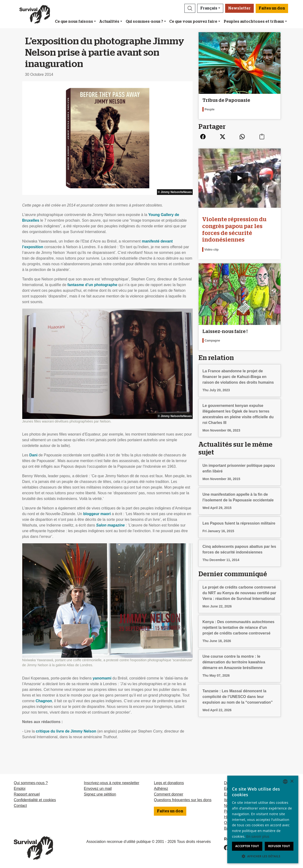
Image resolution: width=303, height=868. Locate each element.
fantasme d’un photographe (92, 285)
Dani (33, 455)
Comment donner (169, 794)
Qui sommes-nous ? (144, 22)
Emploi (20, 789)
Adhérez (161, 789)
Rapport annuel (27, 794)
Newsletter (239, 8)
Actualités (109, 22)
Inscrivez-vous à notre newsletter (111, 783)
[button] (190, 8)
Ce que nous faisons (74, 22)
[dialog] (263, 819)
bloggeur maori (97, 514)
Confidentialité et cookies (35, 800)
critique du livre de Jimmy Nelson (66, 731)
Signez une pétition (100, 794)
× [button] (292, 781)
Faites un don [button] (272, 8)
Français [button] (209, 8)
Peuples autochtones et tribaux (254, 22)
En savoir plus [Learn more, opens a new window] (258, 836)
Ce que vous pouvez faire (193, 22)
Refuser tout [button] (279, 846)
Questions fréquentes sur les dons (183, 800)
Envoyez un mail (98, 789)
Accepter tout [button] (247, 846)
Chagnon (44, 701)
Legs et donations (169, 783)
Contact (20, 806)
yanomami (102, 678)
